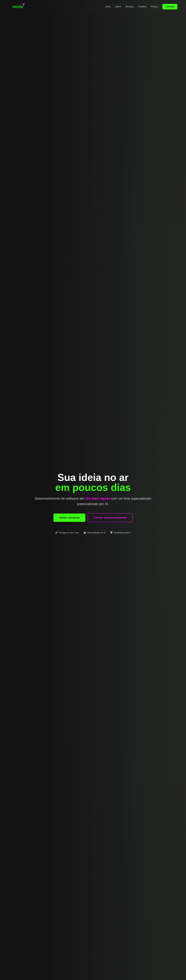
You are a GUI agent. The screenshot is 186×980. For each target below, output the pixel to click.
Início (108, 7)
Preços (154, 7)
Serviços (130, 7)
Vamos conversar (69, 518)
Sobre (118, 7)
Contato (170, 7)
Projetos (142, 7)
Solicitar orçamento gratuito (110, 518)
